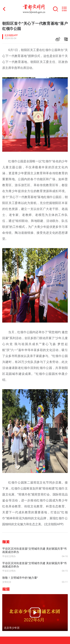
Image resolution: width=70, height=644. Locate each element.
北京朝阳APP (11, 35)
